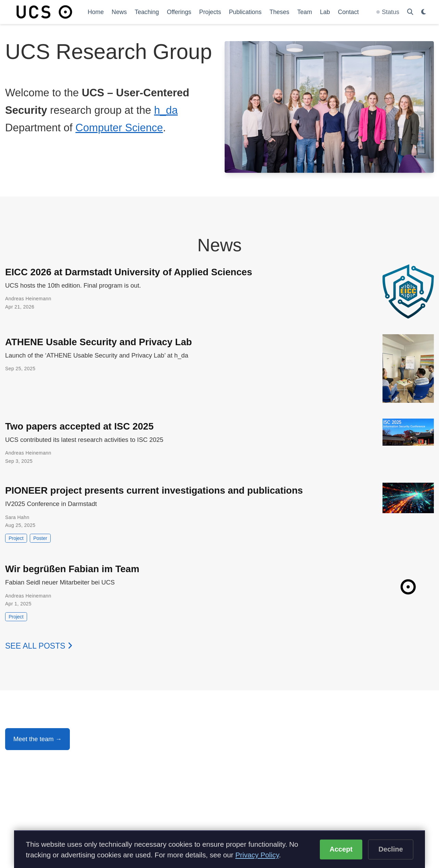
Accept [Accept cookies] (341, 849)
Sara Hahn (17, 517)
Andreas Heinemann (28, 299)
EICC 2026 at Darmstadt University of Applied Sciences (129, 272)
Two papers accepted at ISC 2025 (79, 426)
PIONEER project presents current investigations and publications (154, 490)
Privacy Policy (257, 855)
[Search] (410, 12)
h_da (166, 110)
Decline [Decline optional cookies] (391, 849)
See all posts (39, 646)
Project (16, 538)
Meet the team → (37, 739)
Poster (40, 538)
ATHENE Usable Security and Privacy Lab (98, 342)
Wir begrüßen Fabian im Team (72, 569)
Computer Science (119, 128)
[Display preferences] (424, 12)
